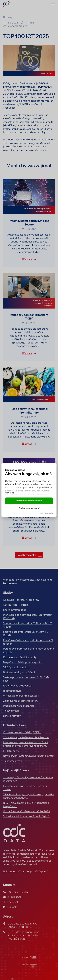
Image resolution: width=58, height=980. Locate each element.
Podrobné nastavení (29, 508)
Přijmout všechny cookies (29, 501)
